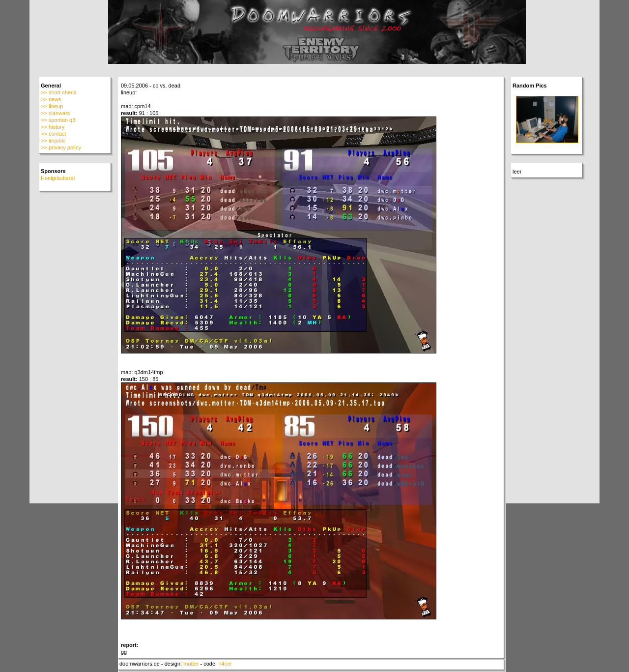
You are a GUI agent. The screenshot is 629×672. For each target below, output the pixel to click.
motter (191, 664)
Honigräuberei (58, 178)
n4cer (225, 664)
